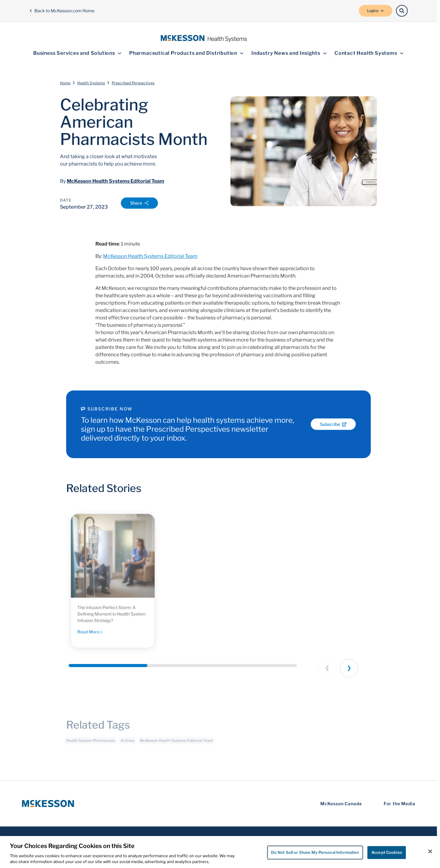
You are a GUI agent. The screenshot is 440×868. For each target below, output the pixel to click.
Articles (128, 743)
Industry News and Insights (289, 53)
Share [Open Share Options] (139, 203)
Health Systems (91, 83)
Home (65, 83)
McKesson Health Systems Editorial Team (116, 181)
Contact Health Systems (369, 53)
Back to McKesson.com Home (62, 11)
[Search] (402, 11)
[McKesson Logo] (48, 804)
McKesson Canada (341, 804)
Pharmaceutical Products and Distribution (186, 53)
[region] (220, 852)
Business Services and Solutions (77, 53)
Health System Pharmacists (91, 743)
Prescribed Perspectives (133, 83)
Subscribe (333, 424)
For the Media (400, 804)
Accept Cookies (387, 852)
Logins (376, 11)
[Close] (430, 851)
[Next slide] (349, 668)
